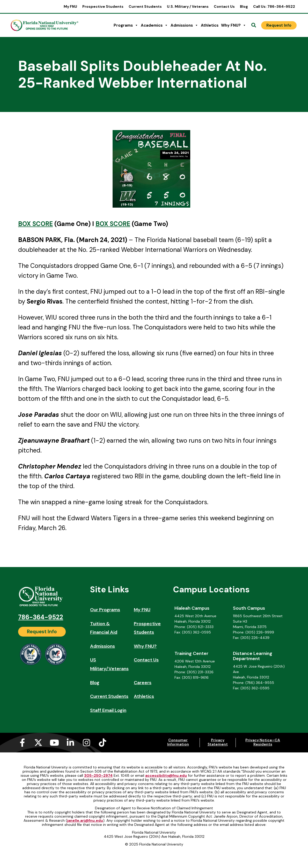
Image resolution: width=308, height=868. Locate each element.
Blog (244, 6)
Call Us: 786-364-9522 (274, 6)
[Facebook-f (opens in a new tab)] (22, 743)
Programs (126, 25)
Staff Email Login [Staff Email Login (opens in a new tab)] (108, 710)
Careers (143, 683)
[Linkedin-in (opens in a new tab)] (70, 743)
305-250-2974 (98, 775)
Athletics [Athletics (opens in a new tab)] (210, 25)
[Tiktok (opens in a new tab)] (102, 743)
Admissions (184, 25)
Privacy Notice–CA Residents (263, 742)
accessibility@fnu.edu (166, 775)
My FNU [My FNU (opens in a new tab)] (70, 6)
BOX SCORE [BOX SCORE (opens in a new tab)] (35, 224)
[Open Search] (254, 25)
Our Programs (105, 610)
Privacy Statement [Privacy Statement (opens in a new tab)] (218, 742)
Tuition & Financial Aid (104, 628)
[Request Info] (279, 25)
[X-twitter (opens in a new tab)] (38, 743)
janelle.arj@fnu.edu (85, 820)
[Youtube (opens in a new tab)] (54, 743)
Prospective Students (103, 6)
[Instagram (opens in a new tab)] (86, 743)
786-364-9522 (41, 617)
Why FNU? (234, 25)
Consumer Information (178, 742)
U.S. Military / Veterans (188, 6)
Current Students (145, 6)
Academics (154, 25)
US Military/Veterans (109, 664)
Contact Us (224, 6)
